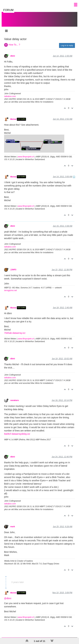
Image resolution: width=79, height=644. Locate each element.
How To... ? (14, 41)
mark (13, 523)
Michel (13, 116)
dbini (13, 53)
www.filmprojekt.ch (26, 153)
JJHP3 (13, 266)
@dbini (8, 595)
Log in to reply (67, 42)
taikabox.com (10, 93)
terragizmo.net (11, 287)
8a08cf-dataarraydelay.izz (17, 431)
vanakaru (15, 397)
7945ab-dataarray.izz (15, 330)
